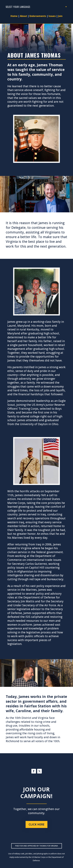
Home (14, 16)
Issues (52, 16)
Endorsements (38, 16)
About (23, 16)
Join (60, 16)
